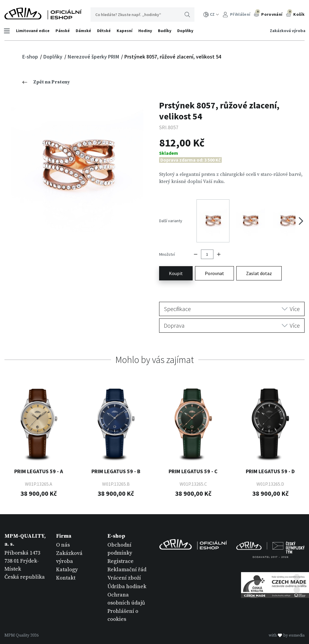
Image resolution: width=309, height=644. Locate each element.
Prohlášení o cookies (123, 608)
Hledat (187, 15)
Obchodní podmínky (120, 542)
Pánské (64, 31)
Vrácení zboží (124, 571)
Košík (295, 14)
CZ (211, 14)
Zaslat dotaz (259, 266)
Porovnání (268, 14)
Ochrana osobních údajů (126, 592)
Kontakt (66, 571)
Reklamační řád (127, 563)
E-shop (31, 57)
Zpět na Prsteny (46, 82)
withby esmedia (287, 629)
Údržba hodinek (127, 580)
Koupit (176, 266)
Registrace (121, 554)
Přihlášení (236, 14)
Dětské (105, 31)
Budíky (165, 31)
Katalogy (67, 563)
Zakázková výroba (287, 31)
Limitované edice (34, 31)
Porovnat (214, 266)
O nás (63, 538)
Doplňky (186, 31)
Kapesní (125, 31)
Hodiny (146, 31)
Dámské (84, 31)
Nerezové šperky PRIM (94, 57)
